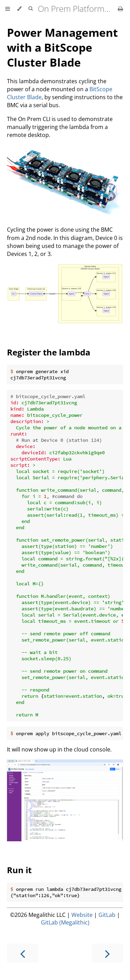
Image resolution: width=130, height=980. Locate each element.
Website (82, 915)
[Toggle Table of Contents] (8, 9)
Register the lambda (49, 352)
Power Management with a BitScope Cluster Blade (62, 47)
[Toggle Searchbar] (31, 9)
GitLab (107, 915)
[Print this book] (120, 9)
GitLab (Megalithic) (65, 922)
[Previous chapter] (23, 953)
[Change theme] (19, 9)
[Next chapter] (107, 953)
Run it (19, 870)
